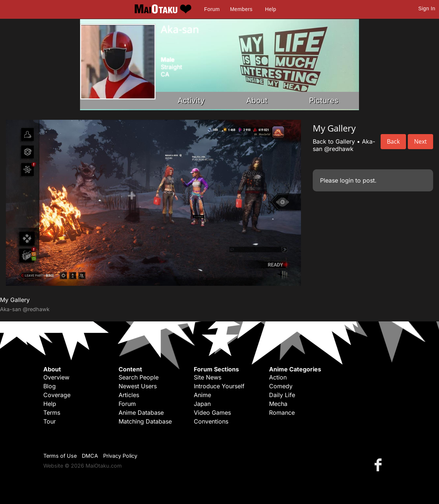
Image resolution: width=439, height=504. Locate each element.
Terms (52, 413)
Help (271, 9)
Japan (202, 404)
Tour (50, 421)
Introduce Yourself (219, 386)
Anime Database (141, 413)
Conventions (211, 421)
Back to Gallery (334, 141)
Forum (212, 9)
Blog (50, 386)
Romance (282, 413)
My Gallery (15, 300)
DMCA (90, 456)
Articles (129, 395)
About (257, 100)
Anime (202, 395)
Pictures (324, 100)
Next (420, 141)
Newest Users (138, 386)
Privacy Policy (120, 456)
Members (241, 9)
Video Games (212, 413)
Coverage (57, 395)
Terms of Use (60, 456)
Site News (208, 377)
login (347, 180)
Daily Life (282, 395)
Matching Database (145, 421)
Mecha (278, 404)
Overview (56, 377)
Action (278, 377)
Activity (191, 100)
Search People (139, 377)
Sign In (427, 8)
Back (393, 141)
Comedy (281, 386)
